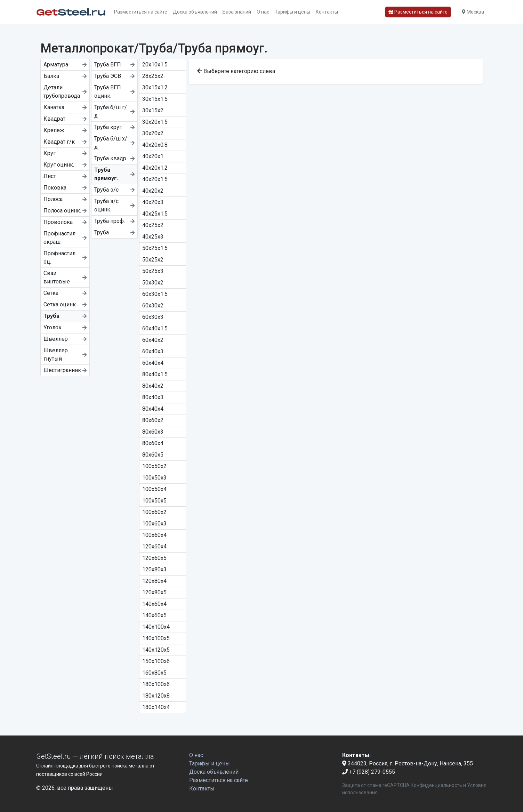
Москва (473, 12)
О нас (263, 12)
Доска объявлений (195, 12)
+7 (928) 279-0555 (369, 772)
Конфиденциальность (436, 785)
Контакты (327, 12)
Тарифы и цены (292, 12)
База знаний (237, 12)
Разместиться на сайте (141, 12)
